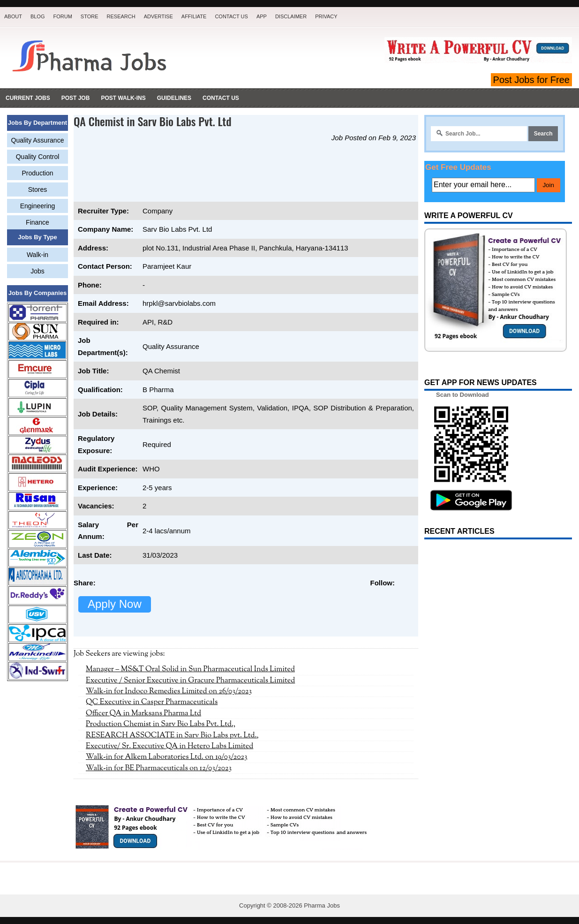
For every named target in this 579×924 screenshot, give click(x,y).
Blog (38, 16)
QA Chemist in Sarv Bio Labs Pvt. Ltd (153, 121)
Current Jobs (28, 98)
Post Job (76, 98)
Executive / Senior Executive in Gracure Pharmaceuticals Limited (190, 681)
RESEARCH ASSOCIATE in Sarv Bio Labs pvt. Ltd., (172, 735)
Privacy (326, 16)
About (13, 16)
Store (90, 16)
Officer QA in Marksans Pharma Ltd (143, 713)
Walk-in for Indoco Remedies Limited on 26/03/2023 (169, 691)
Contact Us (231, 16)
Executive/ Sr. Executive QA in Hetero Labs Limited (169, 746)
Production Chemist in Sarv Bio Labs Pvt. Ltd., (161, 724)
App (262, 16)
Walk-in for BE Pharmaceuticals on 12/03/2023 (159, 768)
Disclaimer (291, 16)
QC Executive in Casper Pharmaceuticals (152, 702)
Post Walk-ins (123, 98)
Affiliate (194, 16)
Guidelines (174, 98)
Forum (62, 16)
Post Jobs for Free (531, 80)
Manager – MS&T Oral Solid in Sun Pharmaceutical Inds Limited (190, 669)
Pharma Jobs (322, 905)
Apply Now (115, 604)
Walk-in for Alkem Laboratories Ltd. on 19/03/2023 (167, 757)
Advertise (158, 16)
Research (121, 16)
